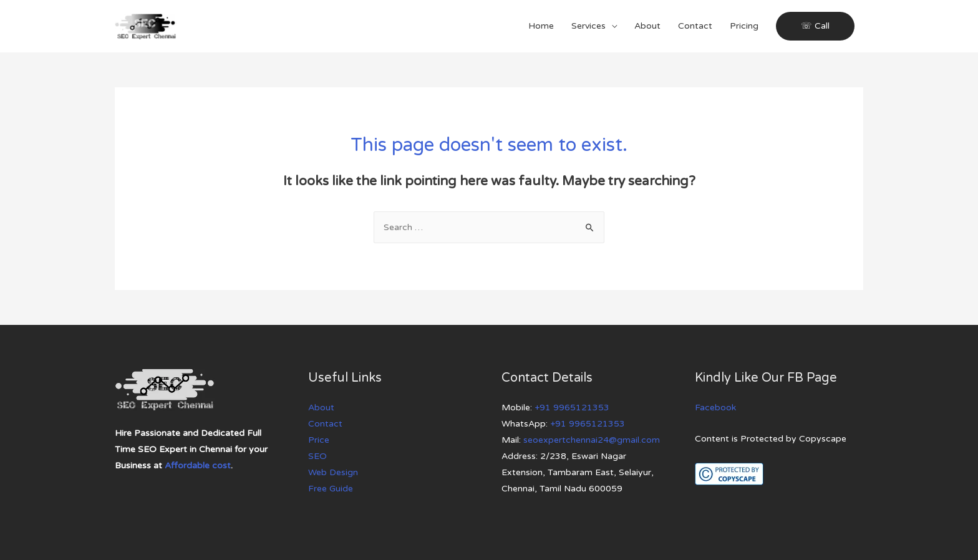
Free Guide (331, 489)
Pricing (744, 26)
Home (541, 26)
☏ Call (815, 26)
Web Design (333, 472)
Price (319, 440)
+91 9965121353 (572, 408)
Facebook (715, 408)
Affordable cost (198, 466)
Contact (695, 26)
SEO (317, 456)
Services (588, 26)
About (647, 26)
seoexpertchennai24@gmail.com (592, 440)
